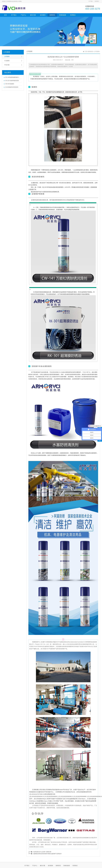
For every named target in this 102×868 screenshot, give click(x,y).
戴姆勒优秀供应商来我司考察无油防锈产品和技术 (47, 854)
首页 (5, 15)
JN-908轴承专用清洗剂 (12, 87)
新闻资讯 (52, 15)
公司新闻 (7, 52)
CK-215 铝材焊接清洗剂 (12, 81)
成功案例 (43, 15)
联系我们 (97, 1)
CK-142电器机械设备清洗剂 (13, 77)
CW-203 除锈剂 (10, 84)
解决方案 (33, 15)
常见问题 (7, 65)
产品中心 (23, 15)
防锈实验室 (63, 15)
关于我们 (91, 1)
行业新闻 (7, 61)
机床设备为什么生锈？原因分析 (42, 852)
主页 (86, 51)
